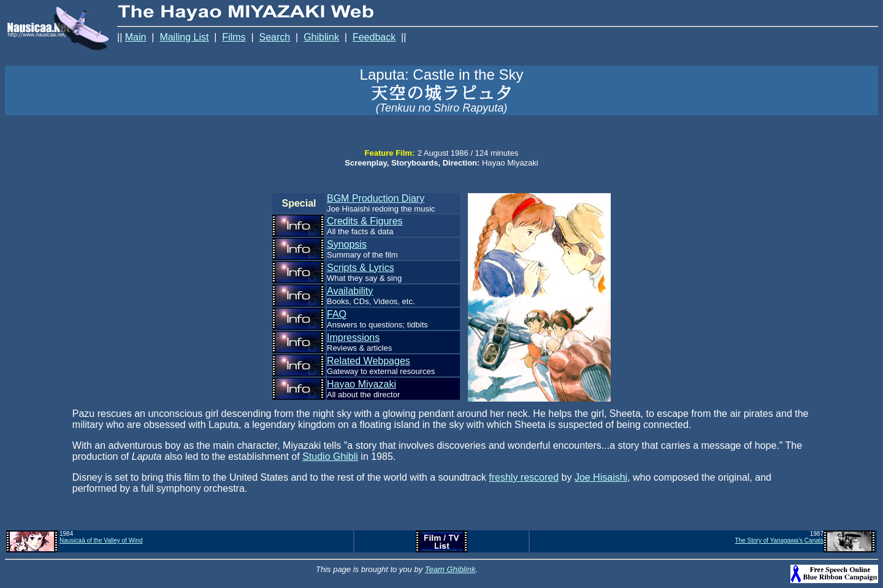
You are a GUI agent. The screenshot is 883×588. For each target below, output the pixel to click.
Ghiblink (321, 37)
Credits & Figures (365, 221)
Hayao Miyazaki (361, 384)
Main (136, 37)
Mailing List (184, 37)
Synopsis (347, 244)
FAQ (337, 314)
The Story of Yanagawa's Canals (779, 540)
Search (275, 37)
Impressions (353, 338)
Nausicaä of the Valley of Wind (101, 540)
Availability (350, 291)
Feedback (374, 37)
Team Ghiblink (450, 569)
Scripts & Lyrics (361, 268)
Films (234, 37)
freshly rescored (524, 477)
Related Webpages (369, 361)
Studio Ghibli (330, 456)
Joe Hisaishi (601, 477)
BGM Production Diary (376, 198)
